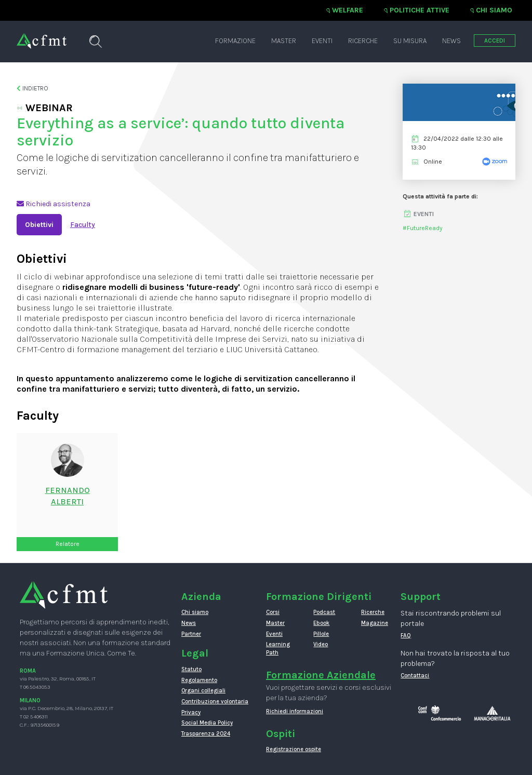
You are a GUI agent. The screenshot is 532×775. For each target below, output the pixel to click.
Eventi (322, 41)
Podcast (324, 612)
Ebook (321, 623)
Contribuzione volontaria (215, 701)
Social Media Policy (207, 723)
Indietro (32, 88)
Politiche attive (420, 10)
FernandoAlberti (68, 496)
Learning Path (278, 649)
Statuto (191, 669)
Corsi (273, 612)
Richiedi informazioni (295, 711)
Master (284, 41)
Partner (191, 634)
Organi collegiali (203, 691)
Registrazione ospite (294, 749)
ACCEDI (495, 41)
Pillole (321, 634)
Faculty (83, 225)
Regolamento (199, 680)
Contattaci (415, 676)
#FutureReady (423, 228)
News (451, 41)
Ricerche (363, 41)
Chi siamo (494, 10)
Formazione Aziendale (321, 675)
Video (321, 644)
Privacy (191, 712)
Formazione (235, 41)
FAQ (406, 636)
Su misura (410, 41)
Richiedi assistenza (54, 204)
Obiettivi (39, 225)
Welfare (348, 10)
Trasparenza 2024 (206, 734)
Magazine (375, 623)
